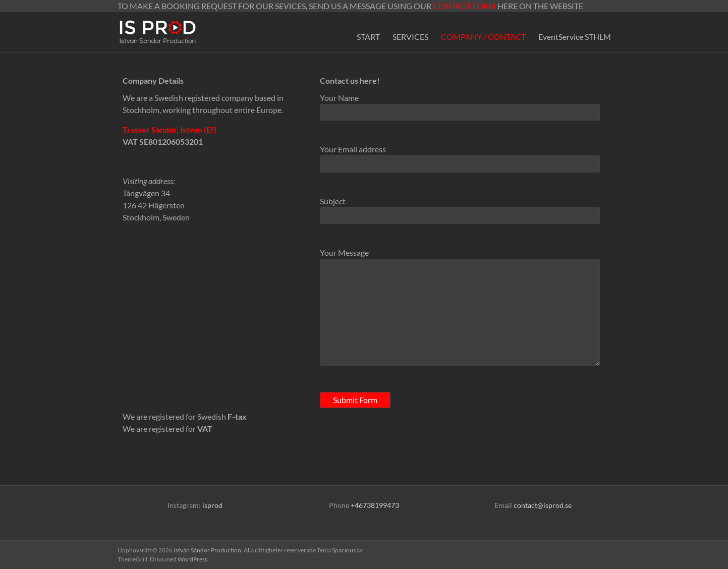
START (368, 37)
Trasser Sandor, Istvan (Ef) (170, 129)
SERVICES (410, 37)
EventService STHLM (575, 37)
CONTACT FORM (464, 6)
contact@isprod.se (543, 505)
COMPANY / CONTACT (483, 37)
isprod (212, 505)
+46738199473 (375, 505)
